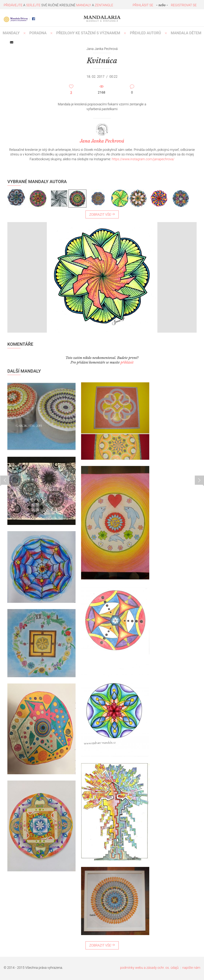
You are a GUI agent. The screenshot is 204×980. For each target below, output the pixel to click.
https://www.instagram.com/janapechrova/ (143, 159)
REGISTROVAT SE (184, 5)
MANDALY (11, 33)
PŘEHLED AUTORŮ (145, 33)
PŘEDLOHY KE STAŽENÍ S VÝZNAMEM (88, 33)
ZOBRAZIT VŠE (102, 214)
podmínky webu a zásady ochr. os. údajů (149, 968)
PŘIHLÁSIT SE (143, 5)
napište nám (191, 968)
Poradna (38, 33)
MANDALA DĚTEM (186, 33)
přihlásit (127, 362)
